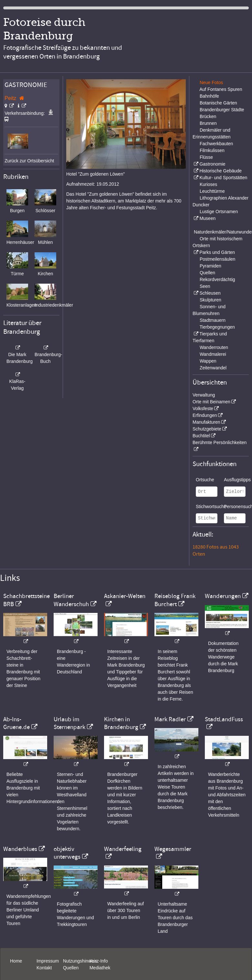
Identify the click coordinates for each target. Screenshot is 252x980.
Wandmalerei (213, 354)
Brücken (208, 116)
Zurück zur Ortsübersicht (29, 161)
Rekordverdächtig (217, 279)
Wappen (208, 361)
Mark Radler (170, 719)
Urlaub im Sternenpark (69, 723)
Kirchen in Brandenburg (121, 723)
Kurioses (208, 184)
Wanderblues (20, 849)
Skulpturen (210, 300)
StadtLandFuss (224, 719)
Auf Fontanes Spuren (221, 89)
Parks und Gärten (217, 252)
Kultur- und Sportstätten (223, 178)
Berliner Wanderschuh (71, 600)
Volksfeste (203, 408)
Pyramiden (210, 266)
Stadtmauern (213, 320)
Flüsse (206, 157)
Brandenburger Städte (222, 110)
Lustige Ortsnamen (219, 212)
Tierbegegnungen (217, 327)
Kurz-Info (99, 961)
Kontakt (44, 968)
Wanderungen (223, 596)
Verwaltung (204, 395)
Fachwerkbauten (216, 144)
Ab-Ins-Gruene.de (16, 723)
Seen (205, 286)
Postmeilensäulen (218, 259)
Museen (207, 218)
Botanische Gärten (218, 103)
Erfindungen (205, 415)
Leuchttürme (212, 191)
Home (16, 961)
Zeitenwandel (213, 368)
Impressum (48, 961)
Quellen (207, 273)
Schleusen (210, 293)
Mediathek (100, 968)
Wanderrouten (214, 347)
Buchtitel (201, 436)
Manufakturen (206, 422)
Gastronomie (212, 164)
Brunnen (208, 123)
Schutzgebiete (207, 429)
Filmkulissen (212, 150)
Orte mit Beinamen (211, 402)
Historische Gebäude (220, 171)
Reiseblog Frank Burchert (175, 600)
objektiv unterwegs (67, 853)
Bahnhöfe (209, 96)
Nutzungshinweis (80, 961)
